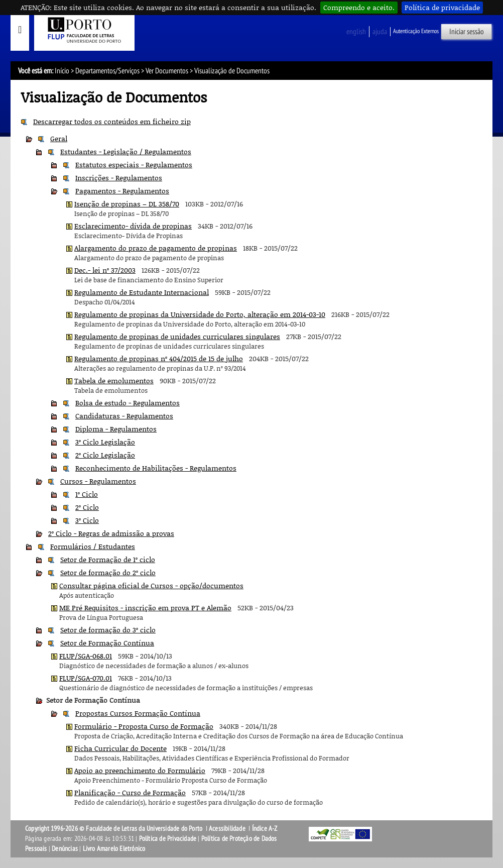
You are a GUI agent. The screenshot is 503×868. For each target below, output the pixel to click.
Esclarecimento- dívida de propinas (133, 226)
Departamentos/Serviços (107, 71)
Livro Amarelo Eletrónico (114, 849)
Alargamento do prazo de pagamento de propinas (156, 248)
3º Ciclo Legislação (105, 442)
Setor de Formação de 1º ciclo (108, 559)
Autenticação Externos (416, 31)
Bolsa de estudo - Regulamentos (128, 403)
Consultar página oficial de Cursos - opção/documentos (151, 585)
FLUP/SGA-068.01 (86, 656)
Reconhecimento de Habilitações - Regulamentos (156, 468)
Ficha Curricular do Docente (120, 748)
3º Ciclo (87, 520)
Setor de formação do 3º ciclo (108, 630)
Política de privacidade (442, 7)
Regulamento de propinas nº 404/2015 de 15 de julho (159, 358)
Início (62, 71)
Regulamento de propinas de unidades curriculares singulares (177, 336)
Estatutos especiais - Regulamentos (134, 165)
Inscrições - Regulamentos (119, 178)
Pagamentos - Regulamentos (122, 191)
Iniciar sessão (467, 32)
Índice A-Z (265, 829)
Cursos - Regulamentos (98, 481)
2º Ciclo (87, 507)
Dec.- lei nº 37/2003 (105, 270)
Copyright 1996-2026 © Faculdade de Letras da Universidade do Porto (114, 829)
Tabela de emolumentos (114, 381)
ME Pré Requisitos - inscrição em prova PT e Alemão (145, 608)
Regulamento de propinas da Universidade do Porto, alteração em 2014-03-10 (200, 314)
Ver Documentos (167, 71)
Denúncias (65, 849)
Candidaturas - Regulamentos (124, 416)
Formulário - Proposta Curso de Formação (144, 726)
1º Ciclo (87, 494)
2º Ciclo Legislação (105, 455)
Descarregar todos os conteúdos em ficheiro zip (112, 121)
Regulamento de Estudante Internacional (142, 292)
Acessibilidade (227, 829)
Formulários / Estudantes (93, 546)
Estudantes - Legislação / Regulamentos (126, 151)
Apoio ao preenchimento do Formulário (140, 770)
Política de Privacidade (168, 839)
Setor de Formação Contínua (107, 643)
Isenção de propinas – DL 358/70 (127, 204)
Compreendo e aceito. (359, 7)
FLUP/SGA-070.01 (86, 678)
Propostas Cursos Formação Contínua (138, 713)
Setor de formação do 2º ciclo (108, 572)
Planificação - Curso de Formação (130, 792)
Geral (59, 138)
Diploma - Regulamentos (116, 429)
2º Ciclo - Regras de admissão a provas (111, 533)
